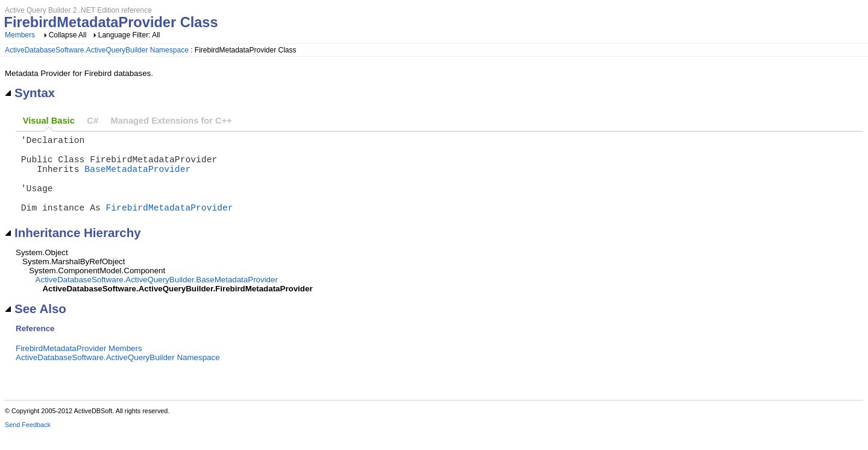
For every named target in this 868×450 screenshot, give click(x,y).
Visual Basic (49, 121)
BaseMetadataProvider (137, 178)
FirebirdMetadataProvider (170, 224)
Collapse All (68, 35)
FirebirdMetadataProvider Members (79, 365)
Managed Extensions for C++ (171, 121)
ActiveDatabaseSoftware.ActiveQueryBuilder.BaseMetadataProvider (157, 296)
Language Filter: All (129, 35)
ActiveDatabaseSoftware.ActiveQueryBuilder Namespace (97, 50)
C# (93, 121)
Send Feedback (28, 442)
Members (20, 35)
